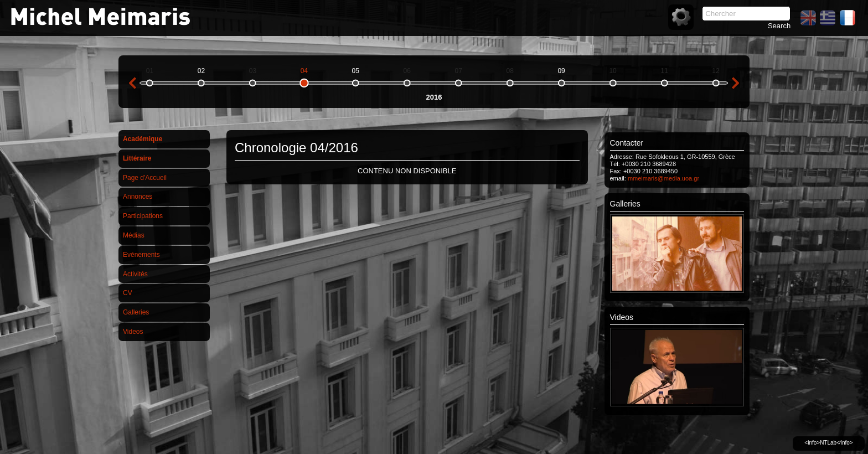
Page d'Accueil (145, 178)
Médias (134, 235)
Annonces (138, 197)
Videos (133, 332)
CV (128, 293)
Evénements (141, 255)
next (736, 83)
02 (201, 71)
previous (132, 83)
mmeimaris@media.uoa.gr (663, 178)
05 (356, 71)
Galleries (136, 312)
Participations (143, 216)
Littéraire (137, 158)
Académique (143, 139)
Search (779, 26)
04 (304, 71)
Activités (135, 274)
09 (561, 71)
